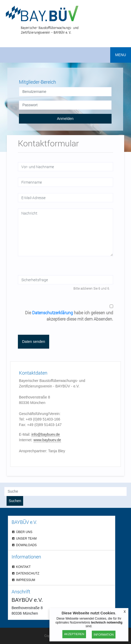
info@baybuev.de (46, 434)
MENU (121, 55)
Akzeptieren (74, 634)
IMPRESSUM (26, 580)
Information (104, 635)
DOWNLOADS (26, 545)
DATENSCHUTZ (28, 573)
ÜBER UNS (24, 532)
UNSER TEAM (26, 538)
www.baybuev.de (47, 440)
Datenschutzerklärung (52, 313)
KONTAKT (23, 567)
